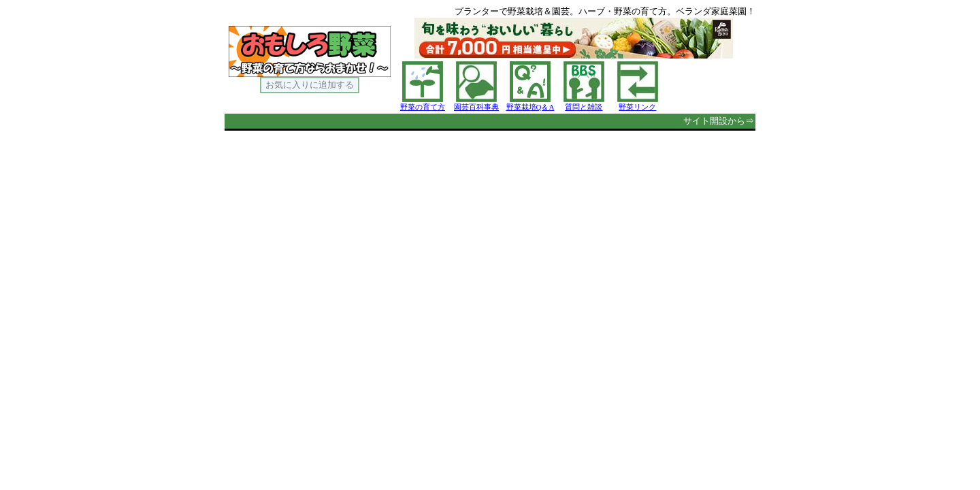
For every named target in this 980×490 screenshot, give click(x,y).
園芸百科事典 (476, 107)
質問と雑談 (584, 107)
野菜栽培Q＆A (530, 107)
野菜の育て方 (423, 107)
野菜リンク (637, 107)
